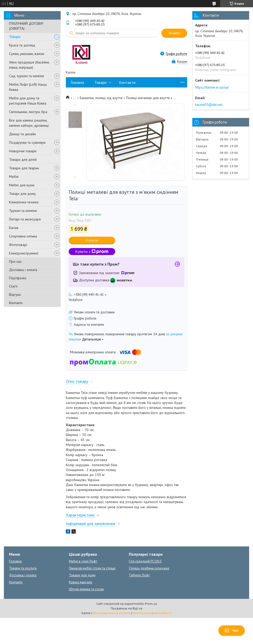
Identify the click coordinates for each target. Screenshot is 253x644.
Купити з (92, 252)
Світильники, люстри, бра (28, 112)
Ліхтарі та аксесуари (25, 219)
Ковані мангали (81, 582)
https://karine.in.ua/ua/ (212, 87)
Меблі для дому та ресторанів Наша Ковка (28, 101)
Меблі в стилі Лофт (83, 561)
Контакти (16, 303)
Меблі (14, 177)
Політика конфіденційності (152, 613)
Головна (77, 82)
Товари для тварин (24, 168)
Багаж (14, 228)
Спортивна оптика (23, 236)
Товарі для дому (22, 194)
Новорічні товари (23, 151)
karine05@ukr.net (209, 105)
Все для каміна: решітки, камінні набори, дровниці (29, 123)
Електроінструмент (24, 253)
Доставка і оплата (23, 270)
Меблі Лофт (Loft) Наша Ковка (28, 87)
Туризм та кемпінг (23, 211)
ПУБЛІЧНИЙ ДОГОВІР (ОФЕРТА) (26, 26)
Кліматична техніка (24, 202)
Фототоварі (18, 245)
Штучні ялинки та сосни (86, 589)
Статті (13, 286)
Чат (232, 631)
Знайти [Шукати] (174, 33)
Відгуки (15, 295)
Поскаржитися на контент (112, 613)
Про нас (15, 261)
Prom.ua (151, 604)
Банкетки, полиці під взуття (101, 98)
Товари (15, 37)
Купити (92, 240)
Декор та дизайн (22, 134)
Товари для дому (82, 575)
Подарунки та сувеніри (27, 142)
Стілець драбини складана (149, 568)
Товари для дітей (23, 160)
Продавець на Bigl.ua (126, 608)
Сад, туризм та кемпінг (27, 76)
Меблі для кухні (22, 185)
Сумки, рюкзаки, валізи (27, 54)
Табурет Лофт (139, 575)
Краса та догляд (22, 45)
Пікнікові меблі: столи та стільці (92, 568)
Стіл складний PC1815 (145, 561)
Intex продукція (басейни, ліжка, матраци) (29, 65)
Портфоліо (18, 278)
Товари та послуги (23, 568)
